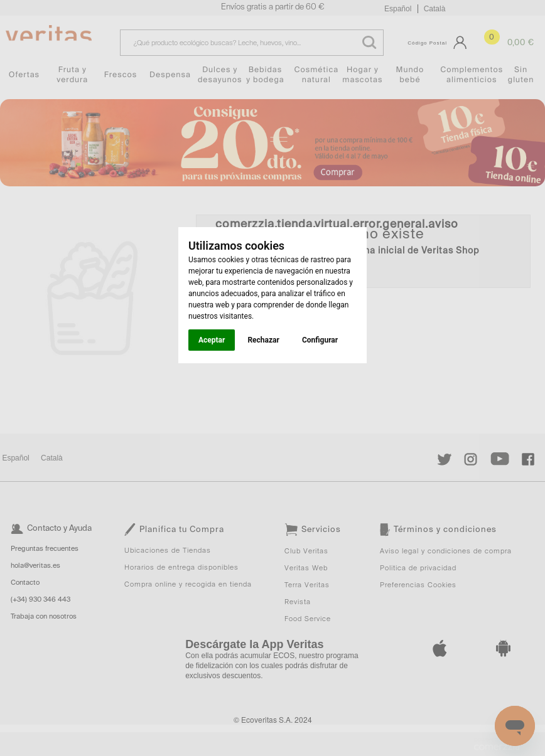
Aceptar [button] (212, 340)
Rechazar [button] (263, 340)
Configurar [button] (320, 340)
